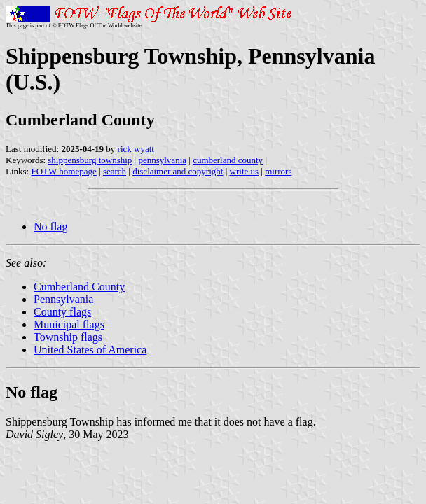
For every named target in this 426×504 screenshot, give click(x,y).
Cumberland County (79, 287)
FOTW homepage (63, 171)
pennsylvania (162, 160)
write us (245, 171)
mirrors (278, 171)
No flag (50, 226)
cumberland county (228, 160)
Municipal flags (69, 324)
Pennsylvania (63, 299)
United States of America (90, 350)
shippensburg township (90, 160)
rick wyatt (136, 149)
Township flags (68, 337)
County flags (62, 312)
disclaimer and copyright (178, 171)
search (115, 171)
